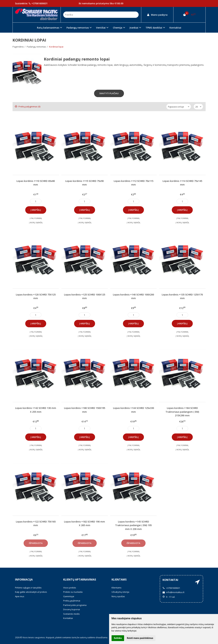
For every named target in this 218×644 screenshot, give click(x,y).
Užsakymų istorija (120, 592)
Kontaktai (175, 28)
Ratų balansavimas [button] (48, 28)
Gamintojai (69, 596)
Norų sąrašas (118, 596)
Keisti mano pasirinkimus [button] (140, 638)
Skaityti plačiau (109, 93)
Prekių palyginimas (28, 107)
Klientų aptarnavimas (80, 580)
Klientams (119, 580)
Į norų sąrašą (36, 222)
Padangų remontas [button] (78, 28)
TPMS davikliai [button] (154, 28)
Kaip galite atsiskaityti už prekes (31, 592)
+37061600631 (38, 3)
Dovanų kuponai (72, 609)
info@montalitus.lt (173, 592)
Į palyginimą (36, 218)
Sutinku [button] (118, 638)
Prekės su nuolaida (73, 592)
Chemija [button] (118, 28)
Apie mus (20, 596)
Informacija (24, 580)
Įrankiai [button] (134, 28)
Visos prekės (70, 588)
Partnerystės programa (75, 605)
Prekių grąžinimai (72, 601)
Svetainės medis (71, 614)
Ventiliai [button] (101, 28)
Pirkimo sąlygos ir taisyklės (28, 588)
